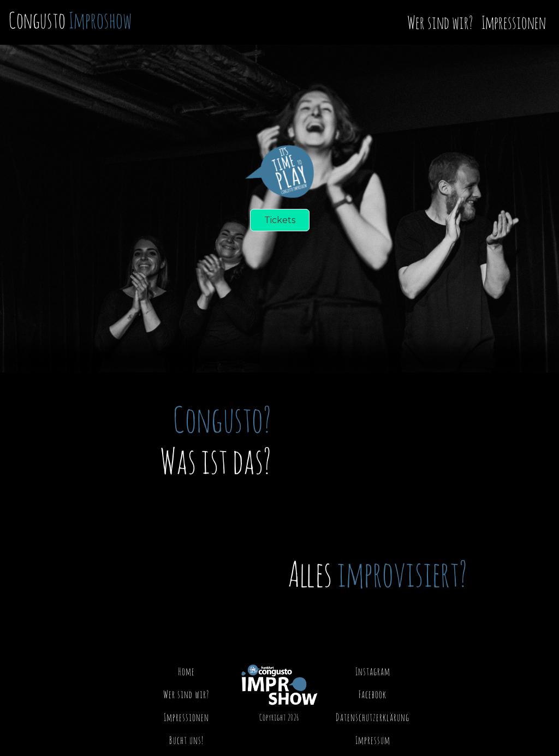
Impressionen (514, 22)
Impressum (373, 740)
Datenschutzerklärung (373, 717)
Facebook (373, 694)
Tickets (280, 220)
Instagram (373, 671)
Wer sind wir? (440, 22)
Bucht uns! (186, 740)
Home (186, 671)
